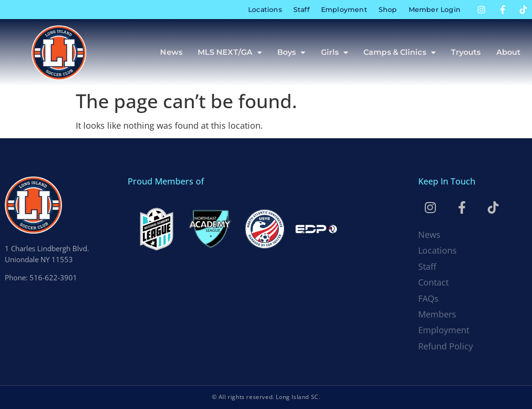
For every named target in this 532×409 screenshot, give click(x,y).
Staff (301, 10)
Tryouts (466, 52)
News (171, 52)
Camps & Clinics (400, 52)
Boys (291, 52)
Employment (344, 10)
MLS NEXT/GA (230, 52)
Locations (265, 10)
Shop (388, 10)
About (509, 52)
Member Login (435, 10)
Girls (335, 52)
